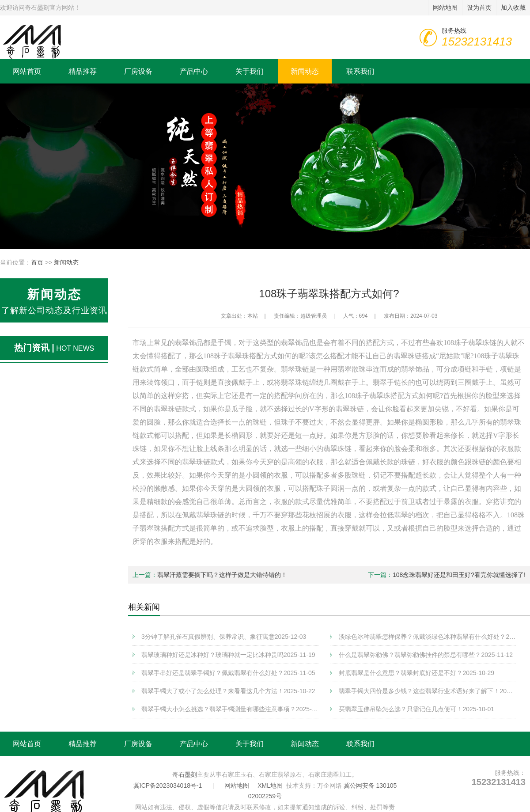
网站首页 (27, 71)
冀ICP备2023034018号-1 (168, 785)
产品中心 (194, 71)
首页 (37, 262)
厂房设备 (138, 71)
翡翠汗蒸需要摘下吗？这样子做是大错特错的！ (222, 575)
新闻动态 (305, 71)
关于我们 (250, 71)
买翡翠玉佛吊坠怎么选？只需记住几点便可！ (416, 709)
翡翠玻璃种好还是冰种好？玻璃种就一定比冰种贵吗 (228, 655)
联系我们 (360, 71)
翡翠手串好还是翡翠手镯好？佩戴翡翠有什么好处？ (228, 673)
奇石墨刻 (185, 774)
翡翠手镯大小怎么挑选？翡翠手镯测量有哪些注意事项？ (230, 709)
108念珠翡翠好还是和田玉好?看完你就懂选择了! (459, 575)
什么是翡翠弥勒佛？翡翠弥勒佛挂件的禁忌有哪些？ (426, 655)
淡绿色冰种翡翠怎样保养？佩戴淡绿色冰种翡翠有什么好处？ (427, 637)
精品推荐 (83, 71)
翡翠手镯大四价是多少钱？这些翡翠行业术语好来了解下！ (427, 691)
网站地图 (237, 785)
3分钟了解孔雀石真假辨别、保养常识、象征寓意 (224, 637)
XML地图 (270, 785)
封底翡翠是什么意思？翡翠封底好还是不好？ (416, 673)
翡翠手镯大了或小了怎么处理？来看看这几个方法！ (228, 691)
